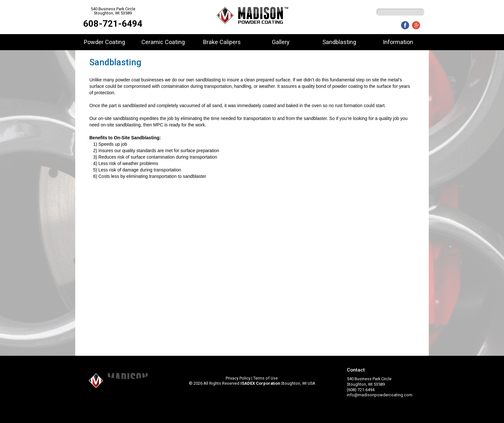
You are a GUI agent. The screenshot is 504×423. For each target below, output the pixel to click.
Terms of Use (265, 378)
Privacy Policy (238, 378)
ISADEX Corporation (260, 383)
